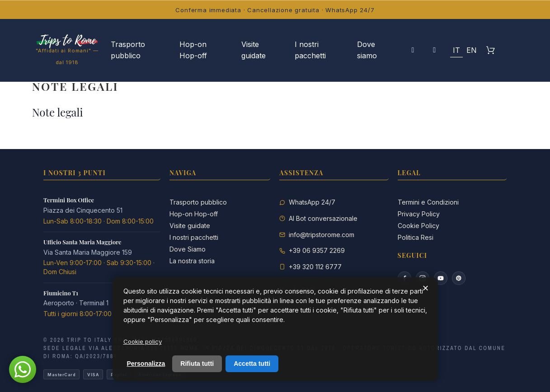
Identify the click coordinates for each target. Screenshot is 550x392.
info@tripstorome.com (322, 235)
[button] (434, 50)
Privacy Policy (419, 214)
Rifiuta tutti (197, 364)
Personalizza (146, 364)
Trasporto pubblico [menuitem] (128, 50)
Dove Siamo (188, 249)
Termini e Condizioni (428, 202)
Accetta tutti (252, 364)
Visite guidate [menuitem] (254, 50)
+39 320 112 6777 (315, 267)
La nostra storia (192, 261)
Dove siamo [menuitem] (367, 50)
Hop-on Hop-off (194, 214)
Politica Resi (416, 237)
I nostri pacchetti (194, 237)
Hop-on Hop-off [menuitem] (193, 50)
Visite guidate (190, 226)
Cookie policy (143, 341)
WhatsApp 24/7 (312, 202)
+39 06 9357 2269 (317, 250)
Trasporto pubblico (198, 202)
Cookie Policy (418, 226)
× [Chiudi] (425, 288)
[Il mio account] (413, 50)
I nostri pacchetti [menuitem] (310, 50)
